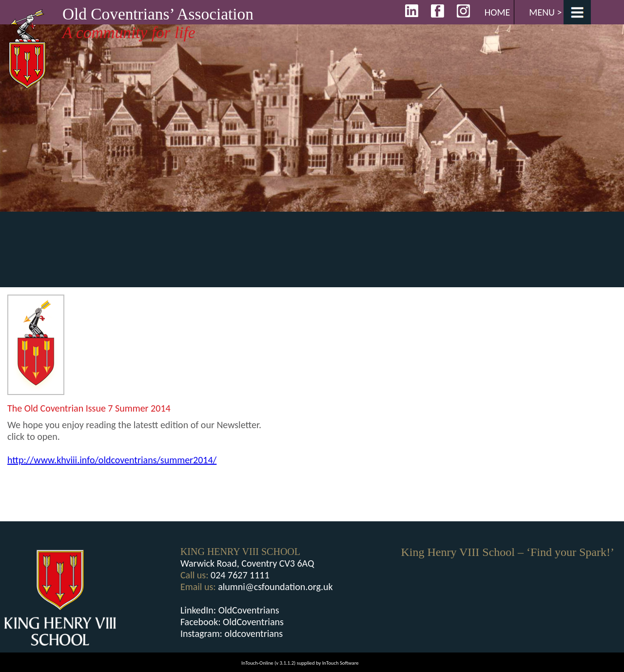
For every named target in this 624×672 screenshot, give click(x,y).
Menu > (545, 12)
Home (497, 12)
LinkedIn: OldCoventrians (230, 610)
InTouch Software (341, 663)
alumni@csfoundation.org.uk (275, 587)
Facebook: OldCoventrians (232, 622)
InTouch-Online (257, 663)
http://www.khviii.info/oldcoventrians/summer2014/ (112, 460)
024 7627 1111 (240, 575)
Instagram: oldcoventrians (232, 633)
